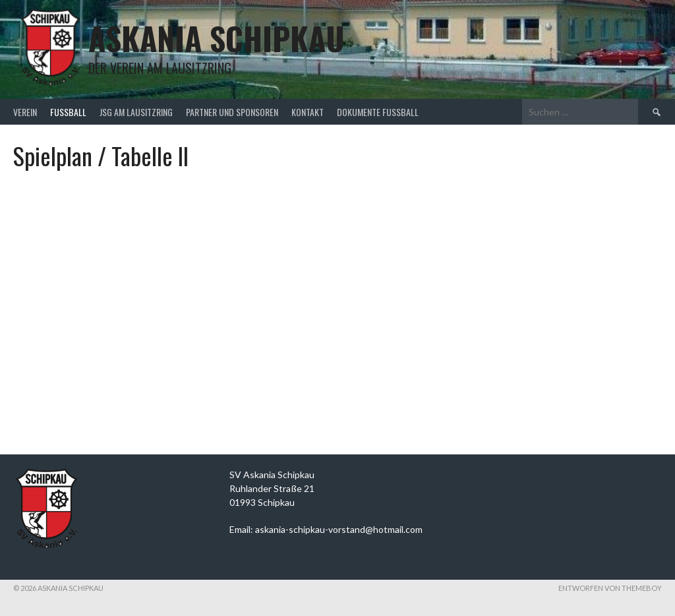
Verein (25, 112)
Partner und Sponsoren (232, 112)
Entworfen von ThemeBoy (610, 588)
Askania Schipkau (217, 38)
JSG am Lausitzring (136, 112)
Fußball (68, 112)
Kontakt (308, 112)
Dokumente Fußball (378, 112)
